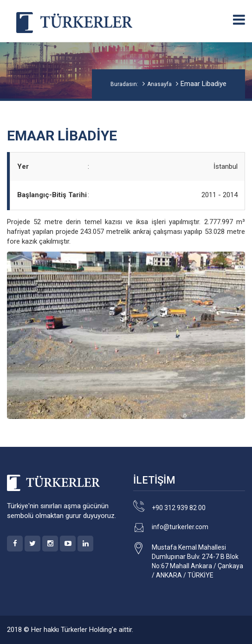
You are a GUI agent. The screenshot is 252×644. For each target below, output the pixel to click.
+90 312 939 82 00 (179, 508)
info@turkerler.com (180, 527)
